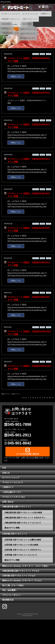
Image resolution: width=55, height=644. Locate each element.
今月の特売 (6, 24)
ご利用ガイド (45, 14)
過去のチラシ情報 (12, 528)
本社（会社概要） (10, 590)
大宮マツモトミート (30, 19)
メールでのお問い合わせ (28, 454)
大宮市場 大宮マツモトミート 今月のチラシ (23, 550)
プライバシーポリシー (12, 595)
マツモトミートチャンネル (14, 497)
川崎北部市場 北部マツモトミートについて (23, 523)
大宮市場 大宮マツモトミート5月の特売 (21, 545)
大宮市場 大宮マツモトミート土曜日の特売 (23, 540)
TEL (43, 8)
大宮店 (49, 54)
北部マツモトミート (28, 29)
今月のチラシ (7, 28)
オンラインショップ (30, 14)
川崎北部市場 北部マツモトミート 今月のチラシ (25, 518)
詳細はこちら (16, 76)
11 (53, 398)
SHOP (40, 8)
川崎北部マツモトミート (11, 19)
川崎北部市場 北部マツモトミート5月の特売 (23, 513)
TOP (4, 468)
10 (50, 398)
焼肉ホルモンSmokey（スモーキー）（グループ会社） (26, 566)
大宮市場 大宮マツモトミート (15, 534)
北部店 (42, 54)
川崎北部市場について (10, 33)
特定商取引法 (8, 600)
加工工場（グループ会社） (14, 585)
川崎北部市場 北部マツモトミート (17, 507)
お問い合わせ (8, 502)
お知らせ (36, 54)
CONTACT (47, 8)
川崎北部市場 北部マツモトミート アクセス (21, 571)
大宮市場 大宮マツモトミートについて (21, 555)
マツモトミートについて (11, 14)
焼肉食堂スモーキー (28, 38)
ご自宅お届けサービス (12, 492)
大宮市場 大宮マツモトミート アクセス (19, 576)
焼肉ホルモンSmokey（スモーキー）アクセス (22, 581)
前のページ (6, 394)
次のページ (16, 394)
